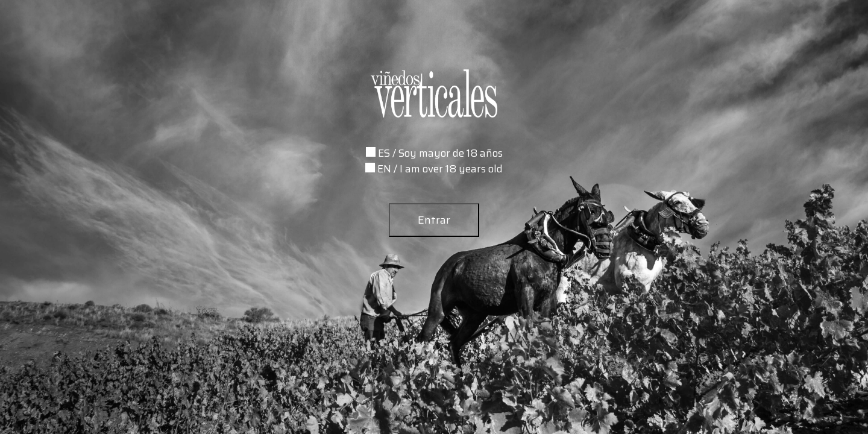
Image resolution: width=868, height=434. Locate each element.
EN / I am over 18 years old (440, 169)
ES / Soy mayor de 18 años (440, 153)
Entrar (434, 220)
